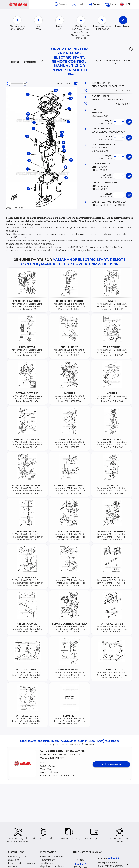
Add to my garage (111, 764)
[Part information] (85, 91)
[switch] (76, 83)
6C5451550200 (100, 116)
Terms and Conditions (52, 857)
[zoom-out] (9, 84)
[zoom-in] (25, 84)
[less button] (115, 122)
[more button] (123, 122)
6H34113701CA (99, 170)
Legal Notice (47, 863)
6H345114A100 (99, 189)
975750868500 (100, 151)
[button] (131, 49)
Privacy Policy (47, 860)
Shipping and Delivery (52, 866)
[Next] (95, 62)
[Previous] (44, 62)
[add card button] (129, 122)
